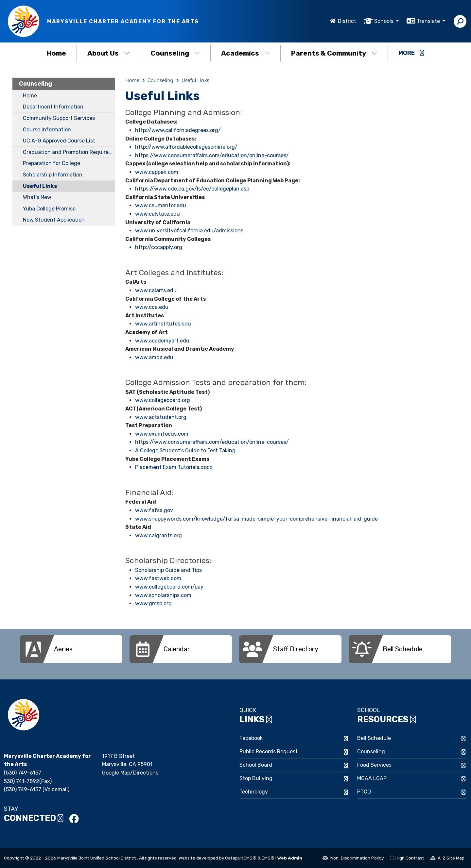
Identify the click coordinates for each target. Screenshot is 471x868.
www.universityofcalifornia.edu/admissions (189, 231)
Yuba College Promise (49, 209)
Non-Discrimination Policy (353, 859)
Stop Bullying (256, 778)
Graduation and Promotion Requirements (69, 152)
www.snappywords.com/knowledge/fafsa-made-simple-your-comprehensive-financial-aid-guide (256, 519)
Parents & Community (334, 53)
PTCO (364, 792)
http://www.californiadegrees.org (177, 130)
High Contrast (410, 858)
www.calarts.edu (156, 290)
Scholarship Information (53, 175)
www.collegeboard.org (163, 400)
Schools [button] (384, 21)
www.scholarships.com (163, 595)
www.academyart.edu (162, 341)
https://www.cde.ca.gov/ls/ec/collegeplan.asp (192, 189)
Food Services (374, 765)
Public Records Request (269, 751)
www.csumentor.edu (161, 205)
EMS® (268, 858)
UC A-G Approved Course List (59, 141)
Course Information (47, 130)
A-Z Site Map (447, 859)
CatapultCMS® (241, 858)
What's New (37, 197)
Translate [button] (429, 21)
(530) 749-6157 (23, 773)
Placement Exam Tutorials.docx (174, 467)
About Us (108, 53)
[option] (71, 649)
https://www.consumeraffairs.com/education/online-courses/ (212, 155)
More (411, 53)
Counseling (175, 53)
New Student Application (54, 220)
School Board (256, 765)
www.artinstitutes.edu (163, 324)
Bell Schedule (374, 738)
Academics (245, 53)
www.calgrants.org (158, 535)
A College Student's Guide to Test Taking (185, 451)
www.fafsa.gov (154, 510)
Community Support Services (59, 118)
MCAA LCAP (372, 778)
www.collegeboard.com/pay (169, 587)
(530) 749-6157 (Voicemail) (37, 789)
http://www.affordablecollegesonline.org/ (186, 147)
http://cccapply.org (159, 247)
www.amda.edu (154, 357)
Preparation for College (52, 163)
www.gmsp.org (153, 603)
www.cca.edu (152, 307)
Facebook (251, 738)
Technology (254, 792)
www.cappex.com (157, 172)
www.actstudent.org (161, 417)
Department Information (53, 107)
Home (56, 53)
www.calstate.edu (157, 214)
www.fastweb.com (158, 578)
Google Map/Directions (130, 773)
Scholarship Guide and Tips (168, 570)
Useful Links (40, 186)
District (347, 21)
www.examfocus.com (162, 434)
